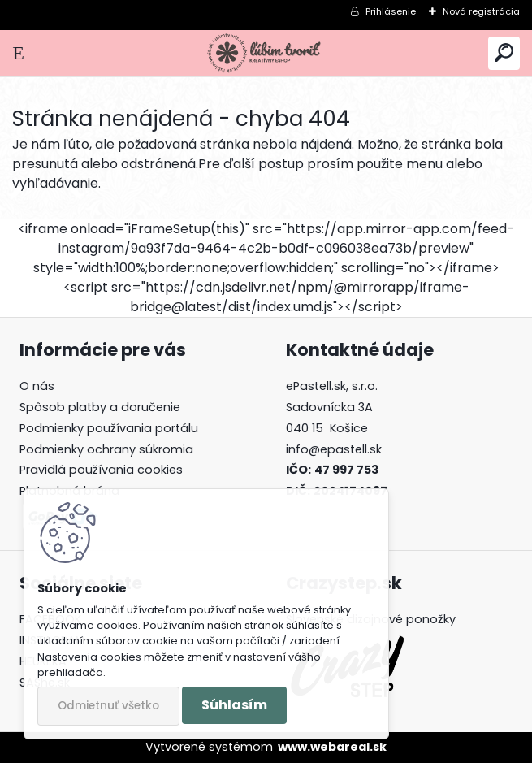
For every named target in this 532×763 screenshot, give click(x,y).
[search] (504, 53)
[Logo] (266, 53)
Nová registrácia (481, 11)
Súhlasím (234, 705)
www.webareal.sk (332, 747)
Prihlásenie (391, 11)
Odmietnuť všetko (108, 706)
